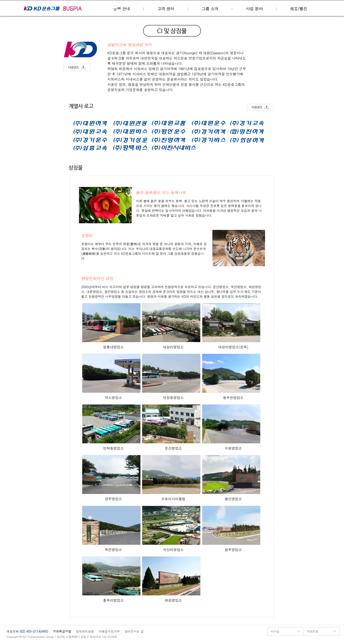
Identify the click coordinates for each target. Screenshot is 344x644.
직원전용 (313, 631)
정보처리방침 (85, 631)
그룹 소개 (210, 9)
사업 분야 (254, 9)
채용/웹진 (299, 9)
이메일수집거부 (109, 631)
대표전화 (13, 631)
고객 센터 (166, 9)
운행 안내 (122, 9)
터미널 (275, 631)
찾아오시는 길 (134, 631)
